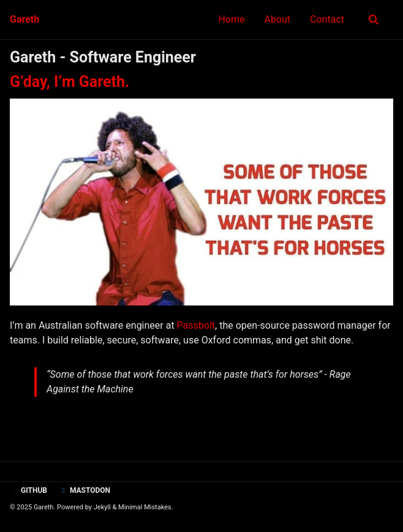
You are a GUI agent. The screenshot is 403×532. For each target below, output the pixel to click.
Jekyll (102, 507)
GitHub (28, 490)
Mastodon (85, 490)
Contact (327, 19)
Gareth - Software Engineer (103, 57)
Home (231, 19)
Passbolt (196, 325)
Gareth (24, 19)
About (277, 19)
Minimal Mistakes (145, 507)
